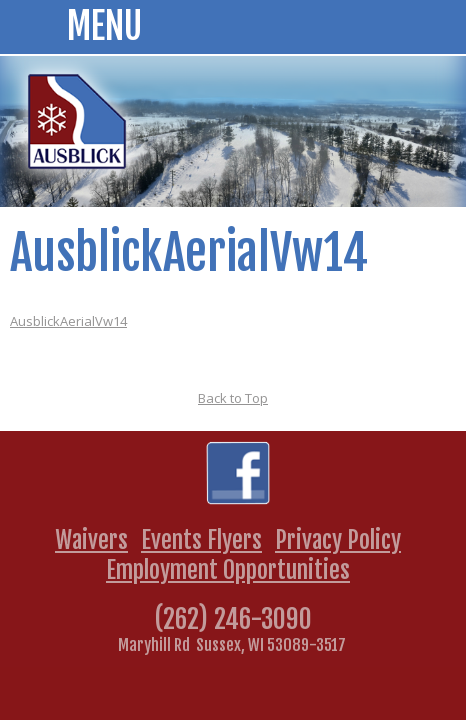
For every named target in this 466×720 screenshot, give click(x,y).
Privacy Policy (338, 540)
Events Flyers (201, 540)
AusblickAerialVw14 (68, 321)
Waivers (91, 540)
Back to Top (233, 398)
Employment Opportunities (228, 570)
